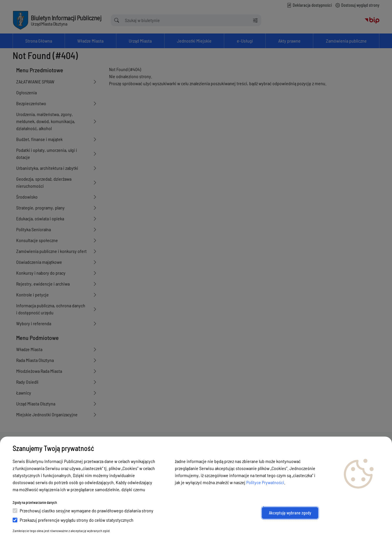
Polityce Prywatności (265, 482)
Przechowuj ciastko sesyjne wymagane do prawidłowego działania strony (83, 510)
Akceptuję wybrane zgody (290, 513)
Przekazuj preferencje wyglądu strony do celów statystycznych (73, 520)
